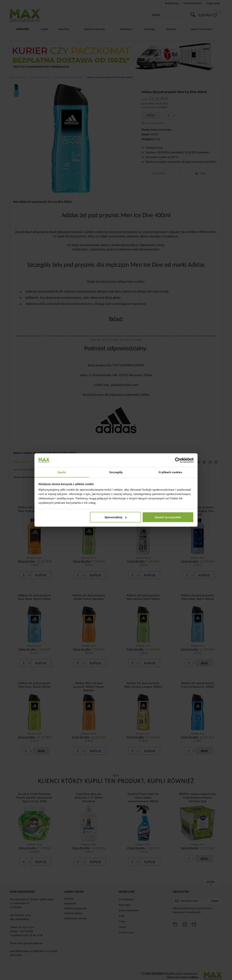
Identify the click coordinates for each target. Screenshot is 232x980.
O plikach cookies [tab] (170, 472)
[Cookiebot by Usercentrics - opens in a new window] (178, 460)
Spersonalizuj (116, 517)
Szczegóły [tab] (116, 472)
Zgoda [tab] (62, 472)
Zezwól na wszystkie (168, 517)
